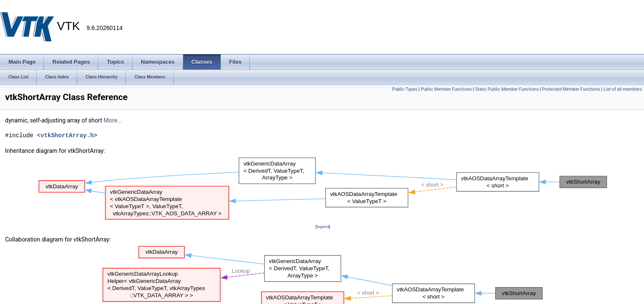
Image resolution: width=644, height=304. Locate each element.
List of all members (623, 89)
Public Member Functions (446, 89)
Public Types (405, 89)
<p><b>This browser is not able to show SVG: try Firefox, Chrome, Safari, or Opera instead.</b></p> (323, 189)
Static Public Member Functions (507, 89)
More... (113, 120)
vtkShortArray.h (67, 135)
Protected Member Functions (571, 89)
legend (323, 227)
